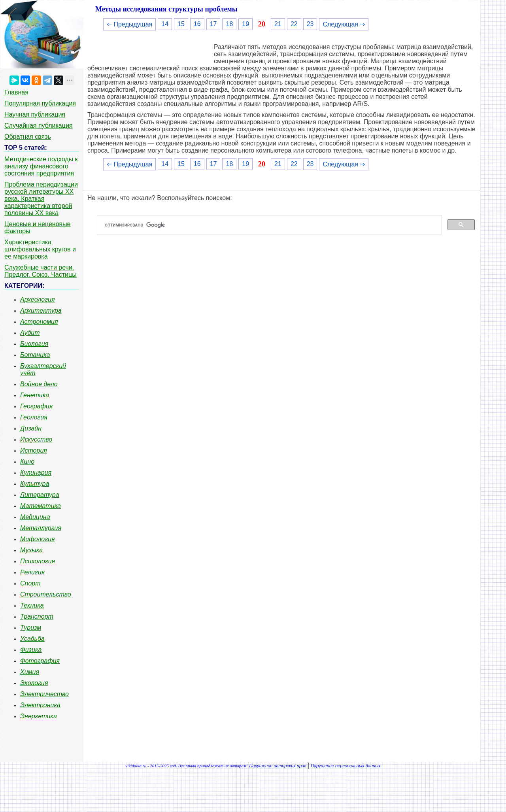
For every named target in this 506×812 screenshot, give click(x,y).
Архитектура (41, 311)
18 (229, 24)
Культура (35, 484)
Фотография (40, 661)
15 (181, 24)
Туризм (31, 628)
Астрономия (39, 322)
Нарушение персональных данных (346, 766)
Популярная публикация (40, 103)
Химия (30, 672)
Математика (41, 506)
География (36, 406)
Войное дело (39, 384)
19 (245, 24)
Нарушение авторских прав (278, 766)
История (34, 450)
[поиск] (273, 225)
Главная (16, 92)
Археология (38, 299)
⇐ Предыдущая (129, 24)
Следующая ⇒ (344, 24)
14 (165, 24)
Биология (34, 344)
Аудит (30, 333)
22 (294, 24)
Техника (32, 605)
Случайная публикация (38, 126)
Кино (27, 462)
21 (278, 24)
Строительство (46, 594)
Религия (32, 572)
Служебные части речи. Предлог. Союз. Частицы (41, 271)
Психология (38, 561)
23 (310, 24)
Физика (31, 650)
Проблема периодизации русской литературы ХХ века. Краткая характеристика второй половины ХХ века (41, 199)
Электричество (44, 694)
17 (213, 24)
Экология (34, 683)
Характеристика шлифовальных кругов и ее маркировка (40, 249)
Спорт (30, 583)
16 (197, 24)
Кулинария (36, 473)
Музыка (31, 550)
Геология (34, 417)
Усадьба (32, 639)
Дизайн (31, 428)
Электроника (40, 705)
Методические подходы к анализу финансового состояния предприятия (41, 166)
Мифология (38, 539)
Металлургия (41, 528)
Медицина (35, 517)
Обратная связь (28, 137)
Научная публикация (35, 114)
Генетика (35, 395)
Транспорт (37, 617)
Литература (40, 495)
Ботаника (35, 355)
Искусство (36, 439)
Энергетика (39, 716)
